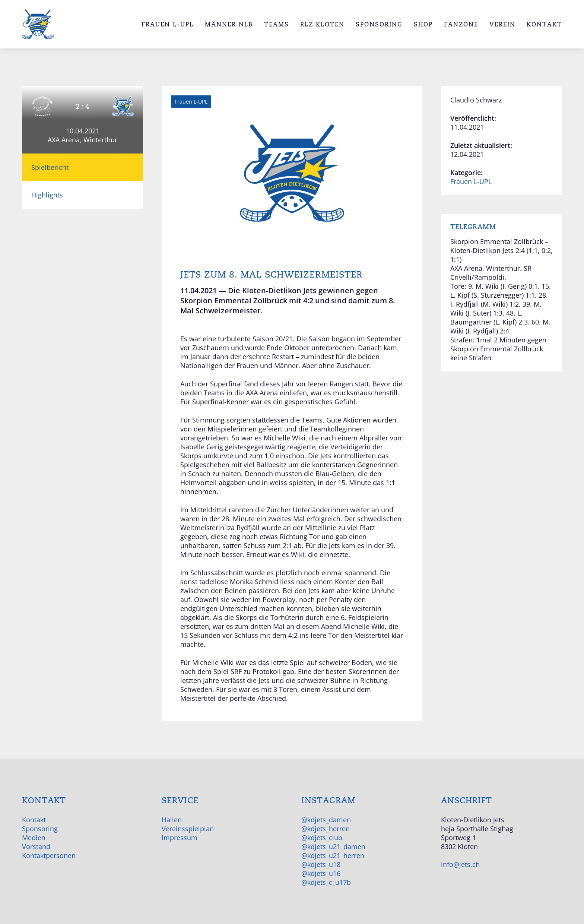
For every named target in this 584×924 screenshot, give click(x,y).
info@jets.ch (460, 864)
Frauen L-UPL (471, 181)
